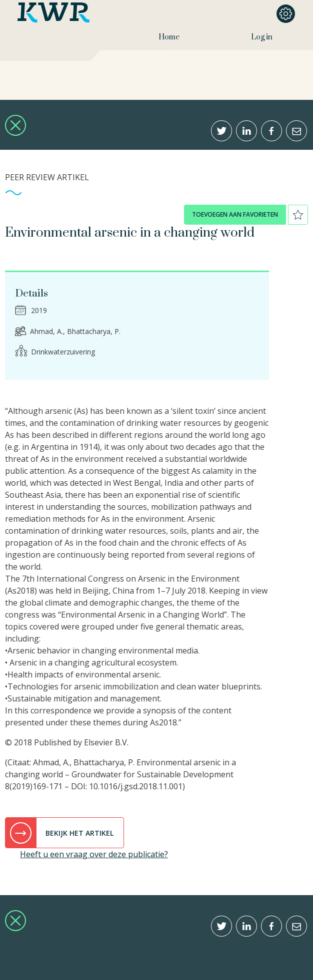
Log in (262, 37)
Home (169, 37)
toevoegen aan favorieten (235, 214)
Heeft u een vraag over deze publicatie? (94, 854)
